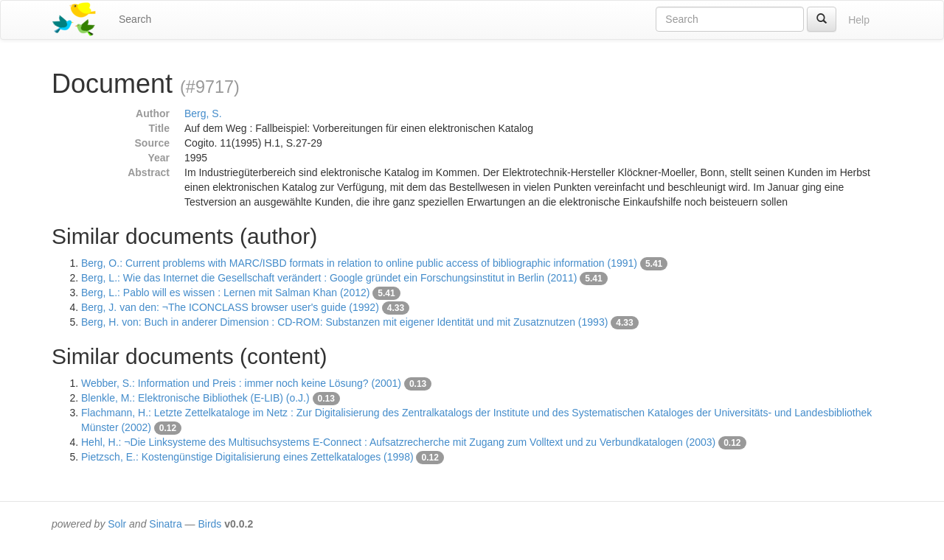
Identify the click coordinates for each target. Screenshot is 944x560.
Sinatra (165, 524)
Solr (117, 524)
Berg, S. (203, 113)
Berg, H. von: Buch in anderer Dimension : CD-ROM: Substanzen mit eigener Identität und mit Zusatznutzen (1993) (344, 322)
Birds (209, 524)
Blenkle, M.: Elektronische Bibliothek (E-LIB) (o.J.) (195, 398)
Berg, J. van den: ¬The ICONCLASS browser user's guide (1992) (230, 307)
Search (135, 19)
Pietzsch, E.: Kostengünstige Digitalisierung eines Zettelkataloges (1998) (247, 457)
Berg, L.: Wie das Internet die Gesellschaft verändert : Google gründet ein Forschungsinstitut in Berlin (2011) (329, 278)
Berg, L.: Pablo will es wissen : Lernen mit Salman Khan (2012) (225, 293)
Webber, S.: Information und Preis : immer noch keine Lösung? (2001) (241, 383)
